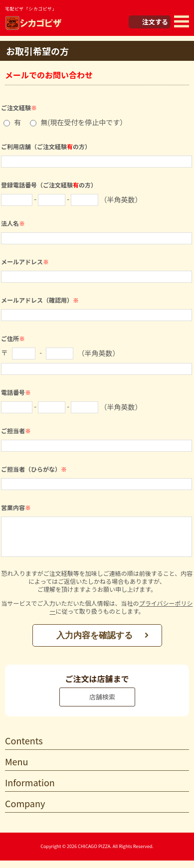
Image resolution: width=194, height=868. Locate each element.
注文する (155, 22)
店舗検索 (102, 704)
